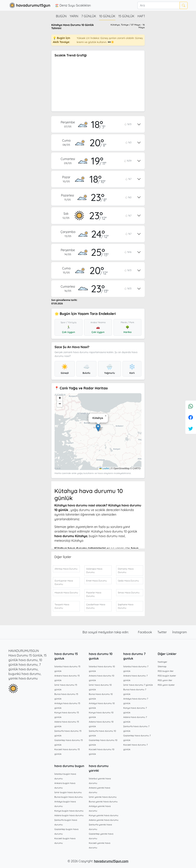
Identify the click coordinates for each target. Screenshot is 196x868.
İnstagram (180, 632)
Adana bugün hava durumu (69, 815)
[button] (98, 428)
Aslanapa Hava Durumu (94, 570)
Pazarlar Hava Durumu (94, 594)
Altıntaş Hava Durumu (66, 569)
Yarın (74, 16)
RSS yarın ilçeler (166, 685)
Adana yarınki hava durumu (104, 820)
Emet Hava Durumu (96, 581)
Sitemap (162, 666)
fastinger (162, 662)
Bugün (61, 16)
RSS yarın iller (165, 680)
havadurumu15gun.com (111, 861)
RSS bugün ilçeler (167, 676)
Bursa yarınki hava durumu (103, 802)
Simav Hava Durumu (129, 593)
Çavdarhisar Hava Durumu (96, 606)
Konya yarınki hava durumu (104, 815)
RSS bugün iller (166, 671)
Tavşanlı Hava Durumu (62, 606)
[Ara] (158, 5)
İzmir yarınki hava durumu (103, 797)
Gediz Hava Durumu (128, 581)
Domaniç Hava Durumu (126, 570)
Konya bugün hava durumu (69, 811)
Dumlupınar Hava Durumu (64, 582)
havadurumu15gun (29, 5)
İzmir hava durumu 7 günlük (138, 685)
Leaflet (104, 468)
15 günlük (127, 16)
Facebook (145, 632)
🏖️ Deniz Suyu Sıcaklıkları (73, 5)
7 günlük (89, 16)
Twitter (163, 632)
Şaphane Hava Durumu (126, 606)
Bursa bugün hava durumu (69, 797)
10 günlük (107, 16)
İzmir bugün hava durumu (68, 792)
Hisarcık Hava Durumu (66, 593)
